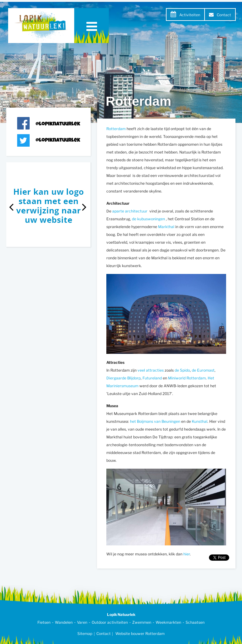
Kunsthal (200, 421)
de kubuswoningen (149, 219)
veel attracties (151, 370)
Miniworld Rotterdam (187, 378)
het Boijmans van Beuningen (156, 421)
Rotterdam (116, 129)
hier (187, 554)
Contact (224, 15)
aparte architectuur (130, 211)
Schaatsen (195, 622)
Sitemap (85, 634)
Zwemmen (142, 622)
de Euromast (203, 370)
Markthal (166, 227)
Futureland (152, 378)
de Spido (182, 370)
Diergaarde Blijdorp (123, 378)
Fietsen (44, 622)
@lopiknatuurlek (58, 124)
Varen (82, 622)
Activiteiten (190, 15)
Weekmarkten (168, 622)
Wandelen (64, 622)
